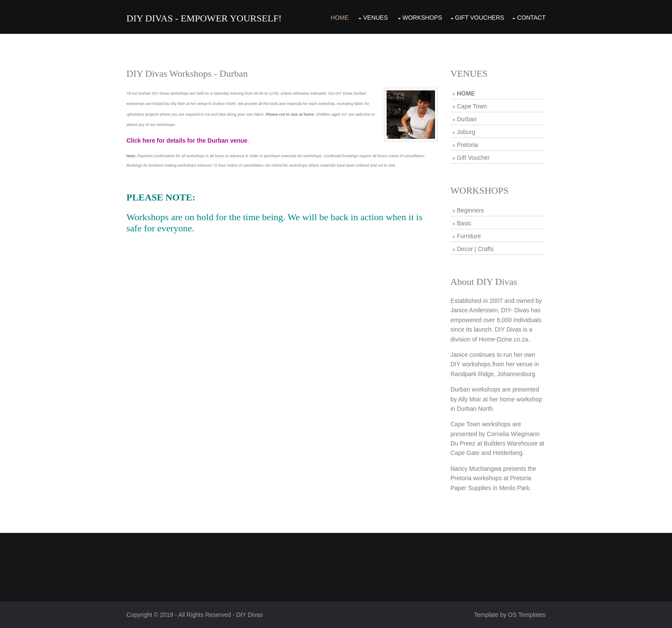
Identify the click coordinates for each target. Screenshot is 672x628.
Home (340, 18)
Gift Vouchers (480, 18)
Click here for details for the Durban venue (187, 141)
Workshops (422, 18)
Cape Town (472, 106)
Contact (531, 18)
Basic (464, 223)
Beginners (470, 210)
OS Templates (527, 615)
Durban (467, 119)
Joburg (466, 132)
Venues (375, 18)
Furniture (469, 236)
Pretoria (467, 145)
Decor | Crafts (475, 249)
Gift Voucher (473, 158)
